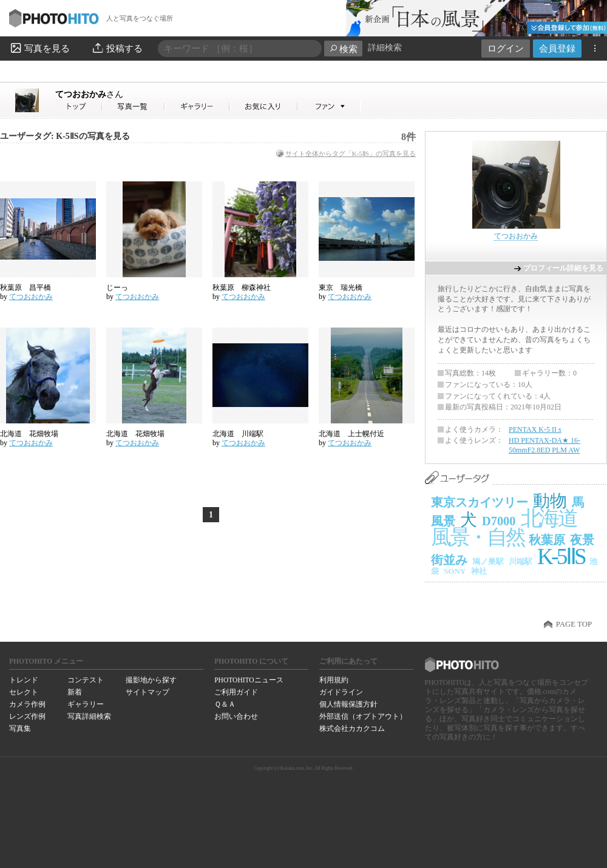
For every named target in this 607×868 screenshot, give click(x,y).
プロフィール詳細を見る (563, 268)
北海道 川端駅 (238, 434)
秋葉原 (547, 540)
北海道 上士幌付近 (351, 434)
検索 (343, 49)
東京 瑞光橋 (344, 288)
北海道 (549, 518)
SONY (455, 571)
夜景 (582, 540)
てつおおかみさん (79, 106)
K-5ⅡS (561, 557)
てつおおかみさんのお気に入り (264, 106)
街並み (449, 560)
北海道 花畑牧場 (29, 434)
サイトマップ (148, 692)
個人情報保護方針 (348, 704)
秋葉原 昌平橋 (25, 288)
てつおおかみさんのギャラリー (198, 106)
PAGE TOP (574, 624)
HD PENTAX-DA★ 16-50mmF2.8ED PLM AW (544, 445)
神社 (479, 571)
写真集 (20, 728)
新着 (75, 692)
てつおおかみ (89, 94)
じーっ (117, 288)
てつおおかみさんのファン (329, 106)
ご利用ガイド (236, 692)
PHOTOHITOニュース (249, 680)
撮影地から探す (151, 680)
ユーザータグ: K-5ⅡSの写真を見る (65, 136)
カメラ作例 (27, 704)
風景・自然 (477, 537)
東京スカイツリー (480, 502)
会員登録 (557, 48)
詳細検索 (385, 48)
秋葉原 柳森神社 (245, 288)
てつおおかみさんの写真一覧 (134, 106)
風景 (443, 521)
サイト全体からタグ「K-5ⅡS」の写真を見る (351, 153)
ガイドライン (341, 692)
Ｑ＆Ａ (225, 704)
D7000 (499, 521)
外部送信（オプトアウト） (363, 716)
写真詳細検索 (89, 716)
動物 (550, 501)
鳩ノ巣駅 (488, 561)
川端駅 (521, 561)
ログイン (506, 48)
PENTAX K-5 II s (535, 429)
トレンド (24, 680)
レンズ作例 (27, 716)
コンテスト (86, 680)
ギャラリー (86, 704)
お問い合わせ (236, 716)
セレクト (24, 692)
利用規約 (334, 680)
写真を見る (39, 48)
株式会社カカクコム (352, 728)
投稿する (117, 48)
